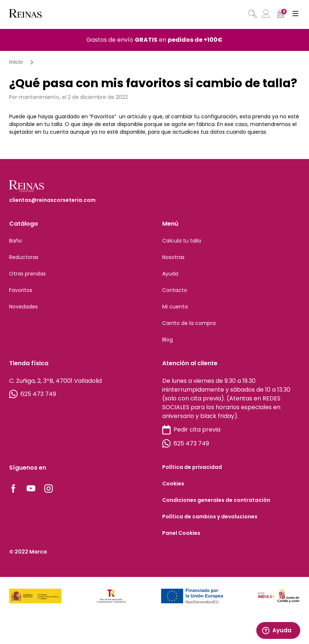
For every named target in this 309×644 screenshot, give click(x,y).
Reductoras (24, 257)
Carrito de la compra (189, 323)
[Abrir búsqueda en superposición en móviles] (252, 14)
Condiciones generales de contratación (216, 500)
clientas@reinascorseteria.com (52, 200)
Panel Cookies (181, 533)
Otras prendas (27, 274)
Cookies (173, 484)
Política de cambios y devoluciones (210, 517)
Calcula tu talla (182, 241)
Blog (167, 340)
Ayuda (170, 274)
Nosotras (173, 257)
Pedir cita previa (191, 430)
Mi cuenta (175, 307)
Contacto (175, 290)
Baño (16, 241)
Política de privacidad (192, 467)
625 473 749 (33, 394)
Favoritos (21, 290)
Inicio (16, 62)
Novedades (23, 307)
